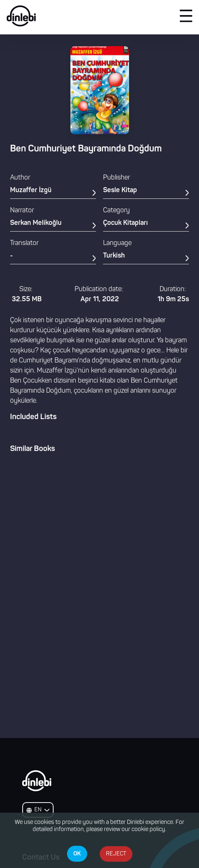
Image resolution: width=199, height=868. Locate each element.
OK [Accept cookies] (77, 854)
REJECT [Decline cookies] (116, 854)
